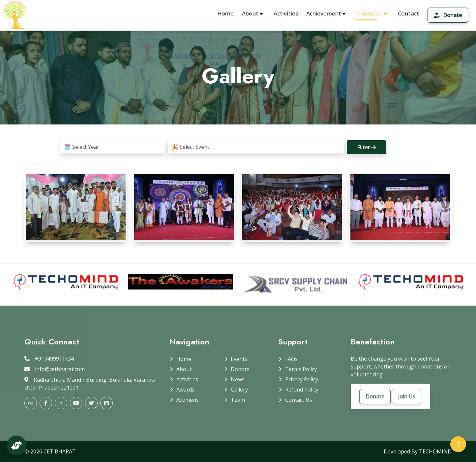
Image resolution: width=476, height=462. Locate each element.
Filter (366, 147)
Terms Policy (301, 369)
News (238, 379)
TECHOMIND (435, 451)
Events (239, 359)
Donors (240, 369)
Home (225, 13)
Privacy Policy (302, 379)
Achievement (326, 13)
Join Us (407, 396)
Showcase (367, 13)
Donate (448, 15)
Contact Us (299, 400)
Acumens (188, 400)
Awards (185, 390)
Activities (286, 13)
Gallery (239, 390)
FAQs (291, 359)
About (252, 13)
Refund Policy (302, 390)
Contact (409, 13)
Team (238, 400)
